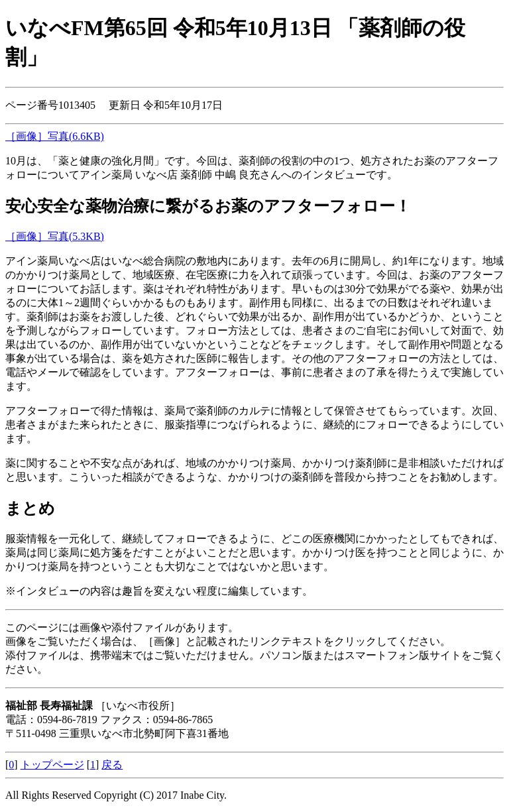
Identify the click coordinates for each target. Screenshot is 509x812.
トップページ (52, 765)
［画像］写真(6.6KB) (55, 136)
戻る (112, 765)
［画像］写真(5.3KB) (55, 236)
